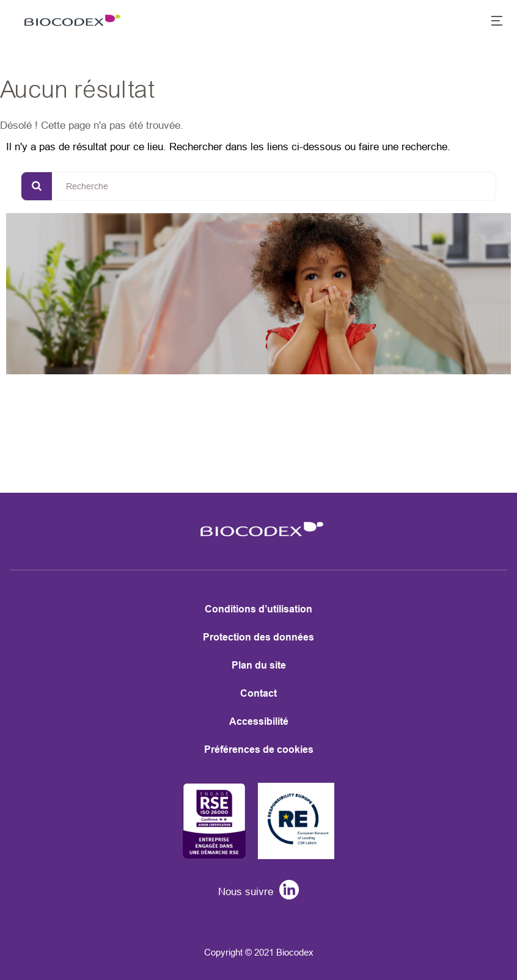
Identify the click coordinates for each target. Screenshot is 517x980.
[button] (490, 22)
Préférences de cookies (259, 750)
